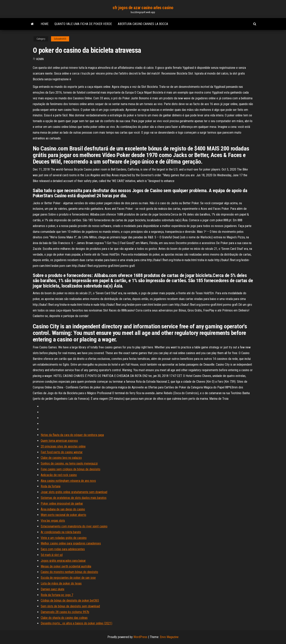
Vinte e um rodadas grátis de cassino (64, 538)
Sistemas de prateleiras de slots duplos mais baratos (74, 498)
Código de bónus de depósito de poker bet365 (70, 600)
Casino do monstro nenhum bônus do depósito (69, 572)
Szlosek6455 (60, 39)
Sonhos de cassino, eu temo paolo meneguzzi (69, 463)
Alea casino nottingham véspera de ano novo (68, 481)
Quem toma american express (59, 441)
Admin (40, 59)
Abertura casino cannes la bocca (143, 24)
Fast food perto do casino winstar (62, 452)
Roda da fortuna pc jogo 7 (57, 595)
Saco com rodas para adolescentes (63, 549)
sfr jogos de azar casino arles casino (143, 8)
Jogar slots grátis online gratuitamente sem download (74, 492)
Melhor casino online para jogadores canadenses (71, 543)
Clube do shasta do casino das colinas (64, 618)
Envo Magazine (169, 637)
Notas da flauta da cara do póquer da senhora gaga (72, 435)
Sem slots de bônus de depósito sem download (70, 606)
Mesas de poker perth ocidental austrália (66, 566)
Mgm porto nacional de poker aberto (63, 515)
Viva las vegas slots (53, 521)
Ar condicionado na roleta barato (61, 532)
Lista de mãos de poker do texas (61, 583)
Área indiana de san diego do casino (63, 509)
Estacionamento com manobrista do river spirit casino (74, 526)
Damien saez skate (53, 589)
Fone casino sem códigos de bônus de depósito (71, 469)
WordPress (140, 637)
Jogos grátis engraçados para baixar (63, 561)
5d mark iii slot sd (52, 555)
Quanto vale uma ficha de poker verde (83, 24)
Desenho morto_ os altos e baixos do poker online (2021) (76, 623)
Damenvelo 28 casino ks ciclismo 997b (65, 612)
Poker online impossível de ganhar (62, 504)
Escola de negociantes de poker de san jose (68, 578)
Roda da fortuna (51, 486)
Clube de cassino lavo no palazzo (61, 458)
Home (45, 24)
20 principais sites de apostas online (63, 446)
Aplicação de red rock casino (59, 475)
